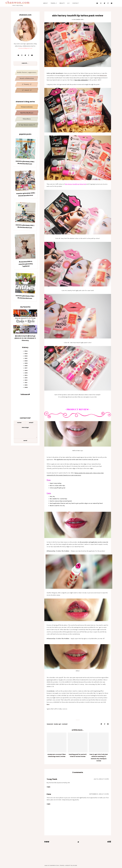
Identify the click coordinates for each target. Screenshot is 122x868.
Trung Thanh (52, 779)
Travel (53, 3)
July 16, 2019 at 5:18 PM (101, 779)
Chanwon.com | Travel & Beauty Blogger (63, 866)
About (46, 3)
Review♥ (65, 724)
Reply (49, 787)
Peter (49, 794)
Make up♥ (57, 724)
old (109, 842)
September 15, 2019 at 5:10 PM (99, 794)
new (47, 842)
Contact (76, 3)
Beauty (62, 3)
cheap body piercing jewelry (70, 800)
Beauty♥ (50, 724)
